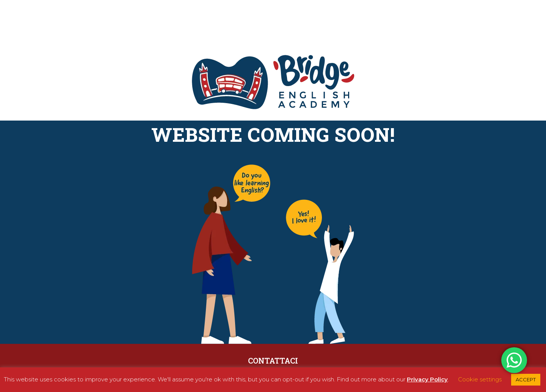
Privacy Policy (427, 379)
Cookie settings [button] (480, 379)
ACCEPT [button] (526, 379)
